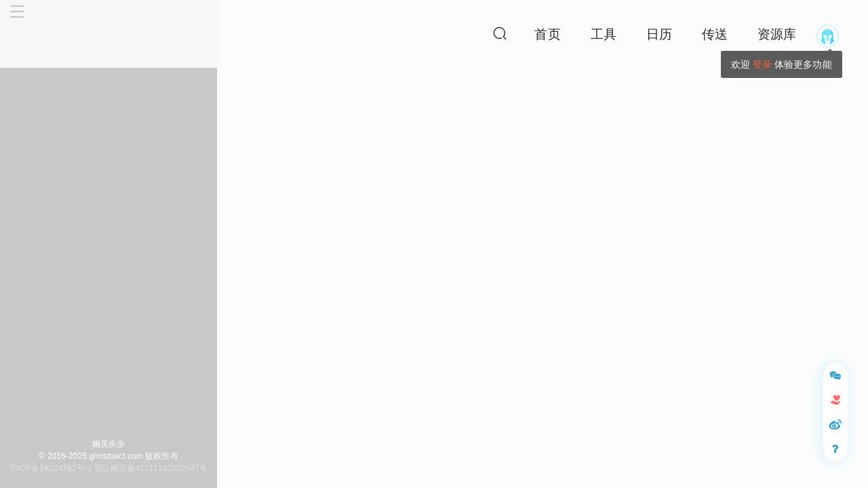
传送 (715, 34)
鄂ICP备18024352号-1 (51, 468)
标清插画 (366, 337)
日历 (659, 34)
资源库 (777, 34)
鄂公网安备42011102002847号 (151, 468)
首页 (547, 34)
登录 (762, 64)
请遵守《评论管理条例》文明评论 (748, 466)
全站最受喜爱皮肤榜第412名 (752, 98)
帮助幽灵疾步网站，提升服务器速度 (737, 239)
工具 (604, 34)
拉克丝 (785, 157)
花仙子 (299, 283)
